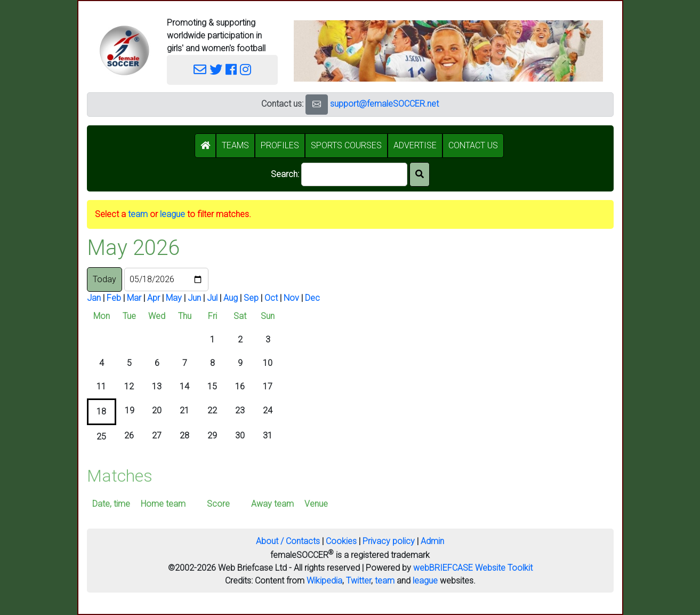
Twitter (359, 581)
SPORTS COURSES (346, 145)
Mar (134, 298)
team (138, 214)
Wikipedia (324, 581)
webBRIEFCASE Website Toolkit (473, 568)
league (172, 214)
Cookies (341, 541)
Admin (432, 541)
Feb (114, 298)
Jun (194, 298)
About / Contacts (288, 541)
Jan (94, 298)
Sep (251, 298)
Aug (231, 298)
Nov (291, 298)
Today (104, 279)
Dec (312, 298)
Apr (154, 298)
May (174, 298)
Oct (271, 298)
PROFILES (280, 145)
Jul (212, 298)
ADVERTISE (415, 145)
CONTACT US (473, 145)
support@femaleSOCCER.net (384, 104)
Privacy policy (389, 541)
